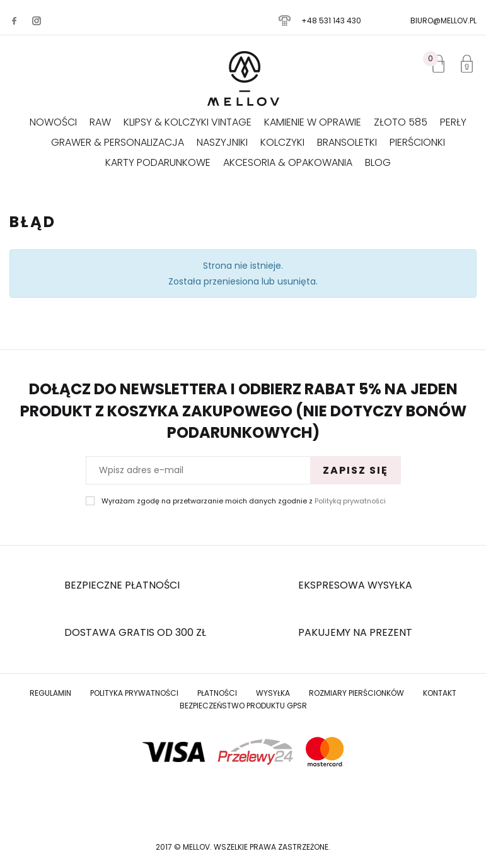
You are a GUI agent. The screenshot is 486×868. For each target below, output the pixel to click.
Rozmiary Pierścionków (356, 693)
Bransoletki (347, 142)
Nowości (53, 122)
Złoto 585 (401, 122)
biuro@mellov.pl (443, 21)
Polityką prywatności (350, 501)
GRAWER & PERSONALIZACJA (118, 142)
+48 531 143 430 (331, 21)
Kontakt (440, 693)
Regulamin (50, 693)
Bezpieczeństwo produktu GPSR (243, 706)
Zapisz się (356, 470)
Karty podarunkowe (158, 162)
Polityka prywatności (134, 693)
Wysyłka (273, 693)
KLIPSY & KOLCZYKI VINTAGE (188, 122)
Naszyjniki (222, 142)
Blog (378, 162)
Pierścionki (417, 142)
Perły (453, 122)
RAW (100, 122)
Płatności (217, 693)
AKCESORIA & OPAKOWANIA (288, 162)
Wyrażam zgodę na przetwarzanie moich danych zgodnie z (244, 501)
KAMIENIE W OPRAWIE (313, 122)
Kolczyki (282, 142)
